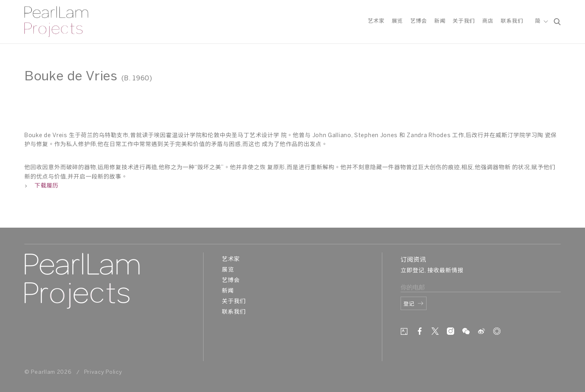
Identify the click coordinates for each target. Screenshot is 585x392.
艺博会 (419, 22)
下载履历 (41, 186)
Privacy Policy (103, 372)
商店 (488, 22)
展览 (397, 22)
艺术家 (376, 22)
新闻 (440, 22)
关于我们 (464, 22)
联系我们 (512, 22)
